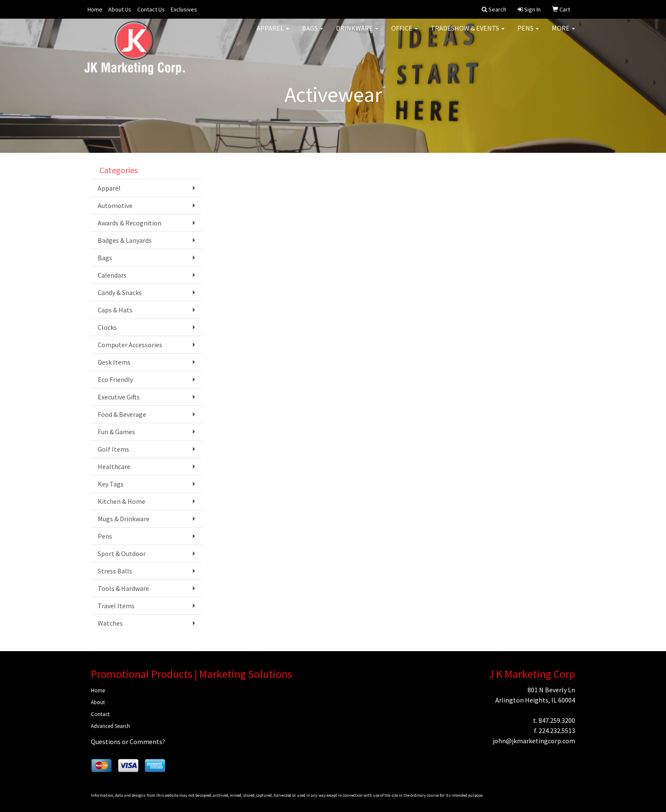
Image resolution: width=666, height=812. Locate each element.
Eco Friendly (115, 379)
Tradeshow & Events (468, 34)
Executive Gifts (119, 397)
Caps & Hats (115, 310)
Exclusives (184, 9)
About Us (120, 9)
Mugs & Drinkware (124, 519)
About (98, 702)
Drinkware (357, 34)
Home (95, 9)
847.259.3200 (557, 720)
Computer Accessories (130, 345)
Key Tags (111, 484)
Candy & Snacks (120, 292)
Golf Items (113, 449)
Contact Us (151, 9)
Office (405, 34)
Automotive (115, 205)
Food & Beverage (122, 414)
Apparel (273, 34)
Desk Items (114, 362)
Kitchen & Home (121, 501)
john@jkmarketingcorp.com (534, 741)
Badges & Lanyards (125, 240)
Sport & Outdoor (122, 554)
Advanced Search (110, 726)
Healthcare (114, 466)
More (563, 34)
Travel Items (116, 606)
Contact (100, 714)
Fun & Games (116, 432)
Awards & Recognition (130, 223)
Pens (528, 34)
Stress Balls (115, 571)
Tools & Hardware (123, 588)
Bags (313, 34)
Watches (110, 623)
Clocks (107, 327)
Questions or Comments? (128, 742)
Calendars (112, 275)
